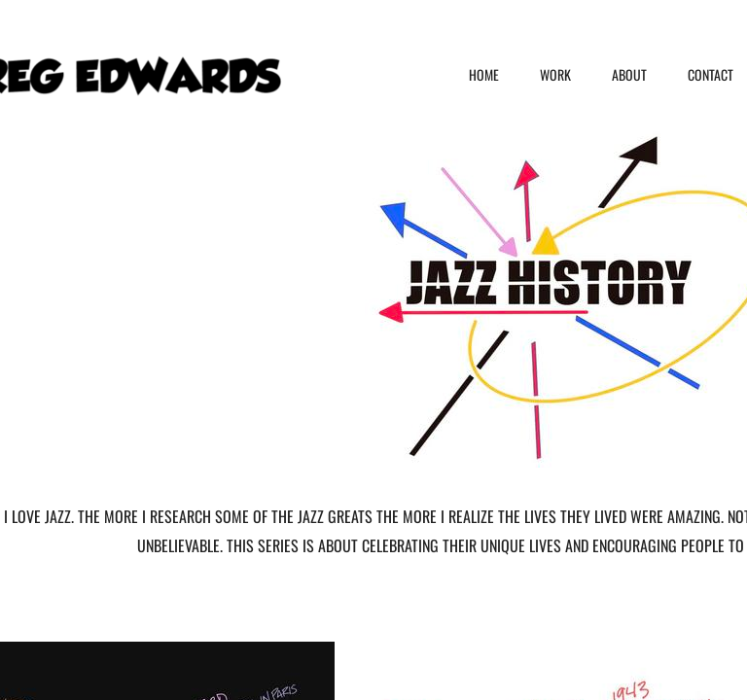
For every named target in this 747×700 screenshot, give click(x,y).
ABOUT (629, 74)
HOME (484, 74)
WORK (555, 74)
